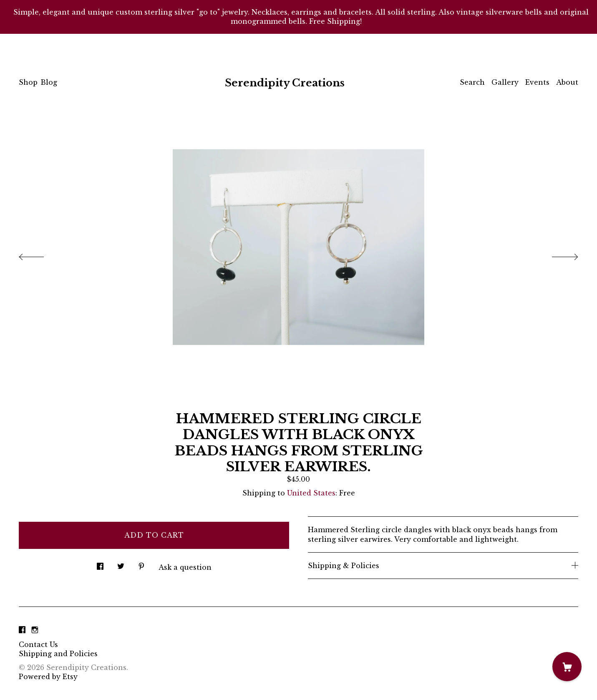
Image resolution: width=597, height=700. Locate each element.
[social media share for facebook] (100, 564)
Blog (49, 82)
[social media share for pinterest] (141, 564)
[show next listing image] (557, 255)
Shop (28, 82)
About (567, 82)
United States (311, 493)
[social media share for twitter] (121, 564)
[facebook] (22, 630)
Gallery (505, 82)
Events (537, 82)
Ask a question (185, 567)
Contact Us (38, 644)
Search (472, 82)
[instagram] (35, 630)
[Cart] (567, 667)
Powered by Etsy (48, 677)
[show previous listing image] (40, 255)
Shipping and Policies (58, 654)
